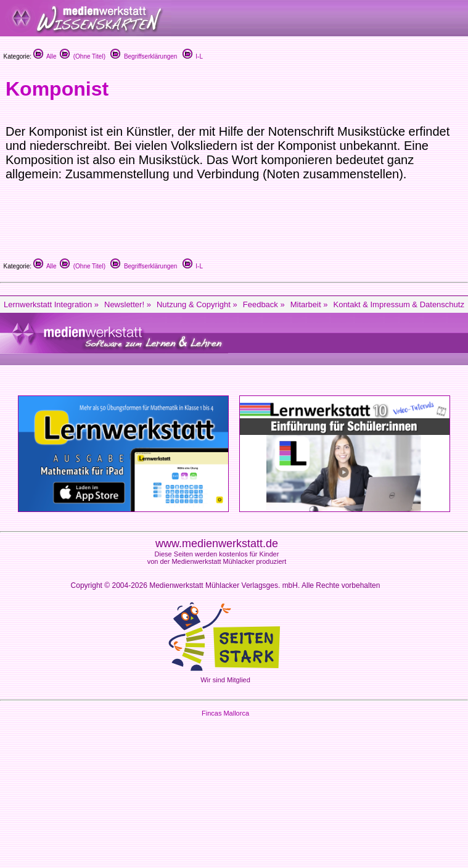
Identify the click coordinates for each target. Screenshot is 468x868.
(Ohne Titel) (83, 56)
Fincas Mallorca (225, 713)
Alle (45, 56)
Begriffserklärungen (144, 56)
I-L (193, 56)
